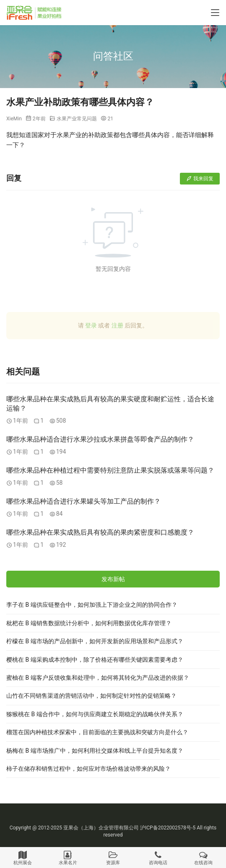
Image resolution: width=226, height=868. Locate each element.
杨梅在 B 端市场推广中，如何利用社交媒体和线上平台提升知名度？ (95, 751)
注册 (117, 325)
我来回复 (200, 179)
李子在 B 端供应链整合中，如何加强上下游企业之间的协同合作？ (92, 605)
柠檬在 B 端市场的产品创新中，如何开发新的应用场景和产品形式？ (95, 641)
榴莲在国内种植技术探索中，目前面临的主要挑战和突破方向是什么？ (97, 732)
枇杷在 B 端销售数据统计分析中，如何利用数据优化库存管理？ (89, 623)
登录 (91, 325)
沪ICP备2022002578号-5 (168, 828)
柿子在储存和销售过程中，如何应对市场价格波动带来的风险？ (88, 769)
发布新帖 (113, 579)
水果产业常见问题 (77, 119)
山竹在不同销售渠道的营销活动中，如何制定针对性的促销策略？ (91, 696)
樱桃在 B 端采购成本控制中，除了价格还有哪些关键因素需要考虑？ (95, 660)
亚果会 (71, 828)
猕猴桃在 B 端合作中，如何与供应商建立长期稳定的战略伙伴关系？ (95, 714)
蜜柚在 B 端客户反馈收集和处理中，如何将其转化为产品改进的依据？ (98, 678)
